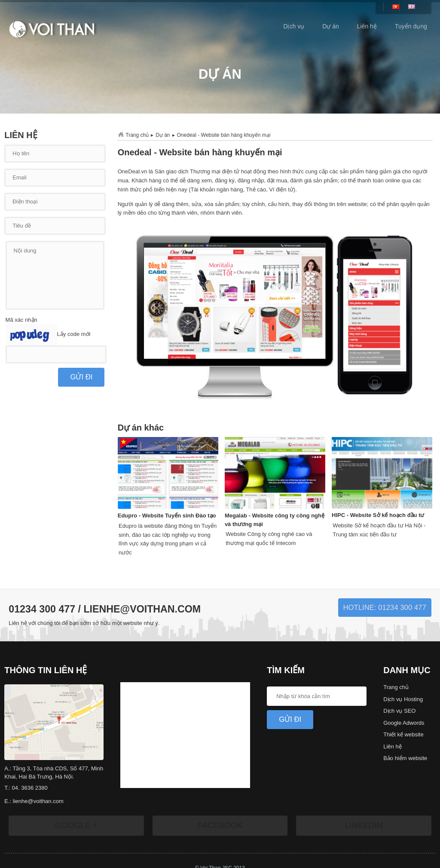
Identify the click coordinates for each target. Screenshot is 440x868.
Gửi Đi (290, 719)
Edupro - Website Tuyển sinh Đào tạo (167, 516)
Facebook (220, 825)
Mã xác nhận (21, 320)
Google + (76, 825)
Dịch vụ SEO (399, 711)
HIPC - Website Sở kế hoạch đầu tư (378, 515)
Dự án (331, 26)
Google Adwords (404, 723)
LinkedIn (364, 825)
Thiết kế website (403, 734)
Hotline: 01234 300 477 (385, 608)
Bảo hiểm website (405, 758)
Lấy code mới (74, 334)
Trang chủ (137, 135)
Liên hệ (367, 26)
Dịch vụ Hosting (403, 699)
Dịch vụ (294, 26)
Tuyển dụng (411, 26)
